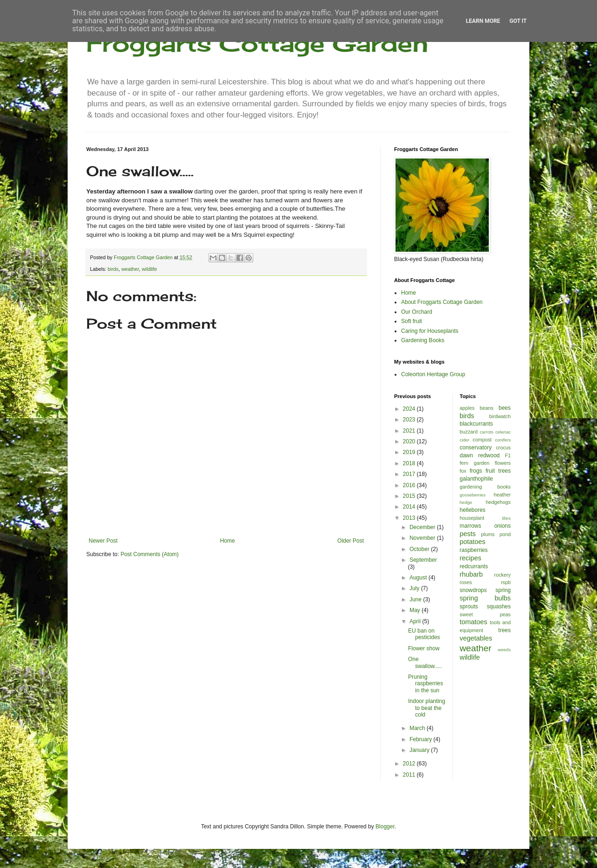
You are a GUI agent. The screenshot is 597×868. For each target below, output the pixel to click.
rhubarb (472, 574)
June (416, 599)
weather (130, 269)
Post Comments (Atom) (149, 554)
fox (463, 471)
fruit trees (498, 471)
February (421, 739)
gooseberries (473, 495)
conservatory (476, 448)
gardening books (486, 487)
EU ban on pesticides (424, 634)
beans (486, 408)
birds (113, 269)
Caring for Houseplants (430, 331)
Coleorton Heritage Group (433, 374)
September (423, 560)
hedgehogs (498, 502)
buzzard (469, 432)
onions (503, 526)
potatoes (473, 542)
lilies (506, 518)
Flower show (424, 648)
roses (466, 582)
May (416, 610)
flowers (503, 463)
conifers (503, 440)
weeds (504, 650)
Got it (518, 21)
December (423, 527)
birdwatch (500, 416)
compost (482, 440)
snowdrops (473, 590)
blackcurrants (476, 424)
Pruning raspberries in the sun (426, 684)
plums (488, 534)
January (420, 750)
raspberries (474, 550)
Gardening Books (423, 340)
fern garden (475, 463)
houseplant (472, 518)
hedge (466, 502)
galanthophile (476, 479)
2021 (410, 431)
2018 (410, 463)
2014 (410, 507)
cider (465, 440)
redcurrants (474, 566)
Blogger (385, 827)
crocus (503, 448)
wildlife (149, 269)
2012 (410, 764)
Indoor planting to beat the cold (427, 708)
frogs (476, 471)
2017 (410, 474)
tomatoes (474, 622)
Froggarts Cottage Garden (257, 43)
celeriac (503, 432)
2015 (410, 496)
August (419, 578)
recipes (471, 558)
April (416, 621)
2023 (410, 420)
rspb (506, 582)
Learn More (483, 21)
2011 (410, 775)
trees (504, 630)
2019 (410, 452)
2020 (410, 441)
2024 (410, 409)
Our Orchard (417, 312)
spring (503, 590)
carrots (486, 432)
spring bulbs (486, 598)
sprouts (469, 606)
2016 (410, 485)
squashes (499, 606)
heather (502, 495)
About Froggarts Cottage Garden (442, 302)
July (415, 588)
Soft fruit (412, 321)
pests (468, 534)
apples (467, 408)
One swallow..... (425, 662)
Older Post (351, 541)
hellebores (473, 510)
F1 (508, 455)
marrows (471, 526)
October (420, 549)
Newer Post (103, 541)
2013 (410, 518)
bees (505, 408)
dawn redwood (480, 455)
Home (228, 541)
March (418, 728)
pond (505, 534)
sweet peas (486, 614)
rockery (503, 575)
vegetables (476, 638)
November (423, 538)
